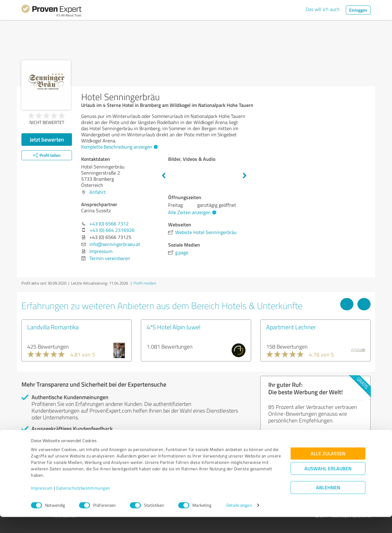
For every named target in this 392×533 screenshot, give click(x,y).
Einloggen (358, 10)
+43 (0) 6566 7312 (109, 224)
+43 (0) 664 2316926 (112, 230)
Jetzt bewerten (47, 139)
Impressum (42, 504)
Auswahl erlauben (328, 485)
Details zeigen (239, 522)
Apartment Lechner (291, 327)
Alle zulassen (328, 470)
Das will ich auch (323, 9)
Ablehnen (328, 504)
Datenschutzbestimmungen (83, 504)
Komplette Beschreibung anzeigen (119, 147)
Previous (164, 176)
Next (245, 176)
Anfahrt (98, 192)
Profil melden (145, 283)
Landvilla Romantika (53, 327)
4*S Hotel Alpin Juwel (173, 327)
